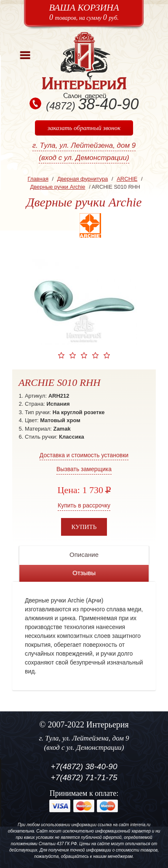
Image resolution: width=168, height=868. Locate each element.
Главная (38, 179)
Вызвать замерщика (84, 469)
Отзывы (84, 573)
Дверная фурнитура (83, 179)
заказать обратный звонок (84, 128)
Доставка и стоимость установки (84, 455)
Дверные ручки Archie (57, 187)
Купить (84, 527)
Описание (84, 555)
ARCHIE (127, 179)
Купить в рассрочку (84, 505)
